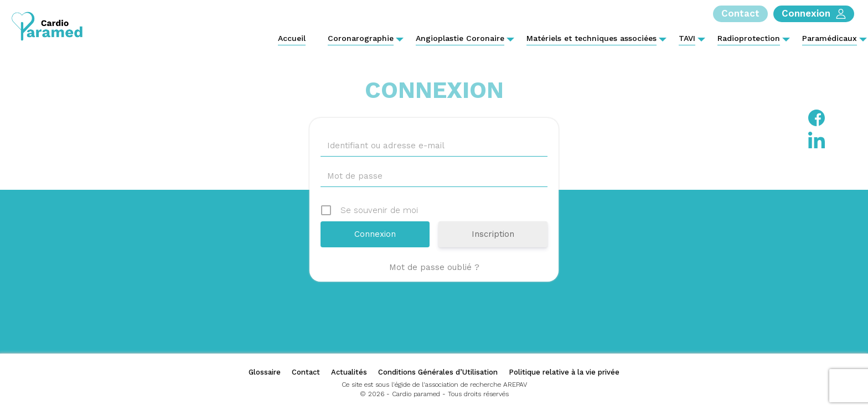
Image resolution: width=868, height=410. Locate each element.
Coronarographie (361, 38)
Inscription (493, 234)
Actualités (349, 372)
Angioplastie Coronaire (460, 38)
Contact (306, 372)
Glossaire (265, 372)
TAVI (687, 38)
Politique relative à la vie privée (564, 372)
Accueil (292, 38)
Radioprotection (749, 38)
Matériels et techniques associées (591, 38)
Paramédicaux (830, 38)
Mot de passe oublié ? (434, 267)
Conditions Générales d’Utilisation (438, 372)
